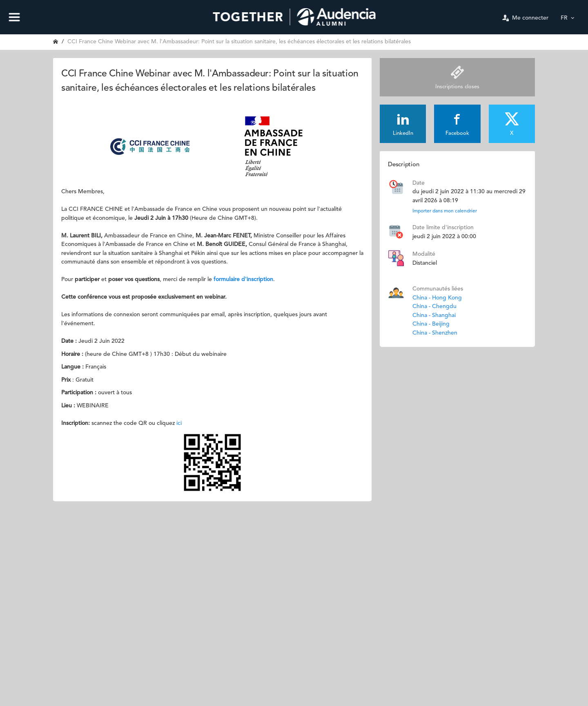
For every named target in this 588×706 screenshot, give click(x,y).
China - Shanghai (434, 315)
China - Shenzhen (435, 333)
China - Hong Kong (437, 298)
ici (179, 423)
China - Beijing (431, 324)
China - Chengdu (434, 306)
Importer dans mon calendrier (445, 211)
